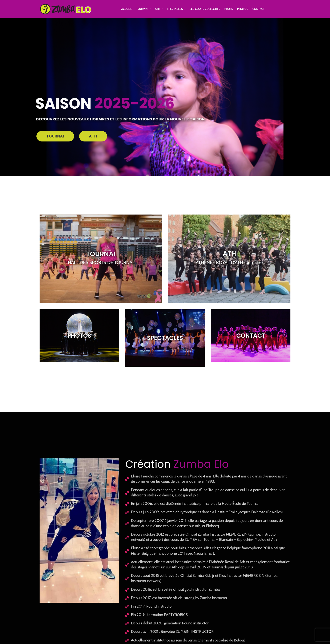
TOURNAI (55, 136)
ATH (93, 136)
